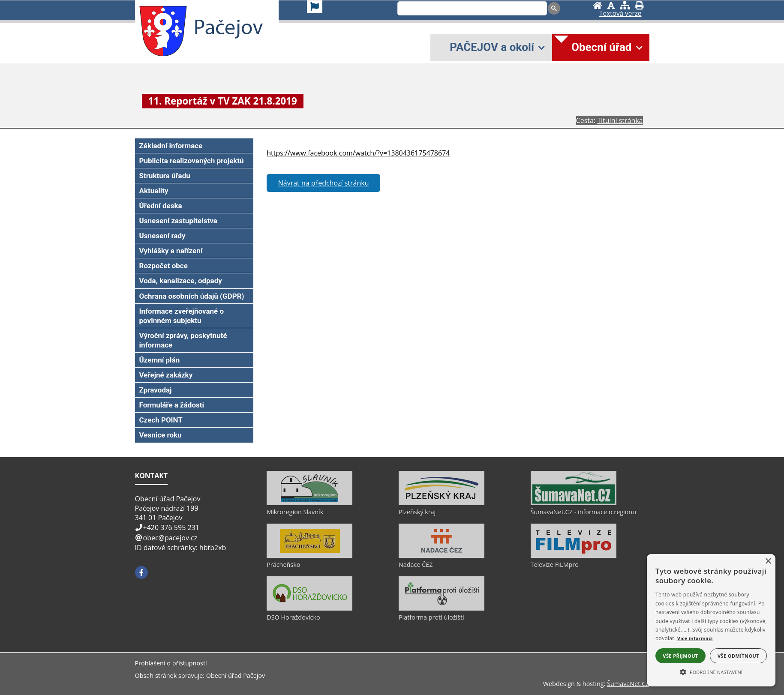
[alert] (711, 620)
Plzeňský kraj (417, 512)
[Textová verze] (620, 14)
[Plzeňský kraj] (442, 503)
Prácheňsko (283, 565)
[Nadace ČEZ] (442, 556)
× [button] (768, 562)
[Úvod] (598, 5)
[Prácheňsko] (309, 556)
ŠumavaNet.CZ (628, 684)
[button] (711, 671)
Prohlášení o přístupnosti (171, 663)
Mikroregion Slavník (295, 512)
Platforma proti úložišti (431, 617)
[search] (471, 9)
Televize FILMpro (555, 565)
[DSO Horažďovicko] (309, 608)
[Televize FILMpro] (574, 556)
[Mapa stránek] (625, 5)
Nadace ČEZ (416, 565)
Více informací (695, 638)
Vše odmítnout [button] (738, 656)
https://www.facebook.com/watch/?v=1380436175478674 (358, 153)
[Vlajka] (315, 7)
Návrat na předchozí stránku (324, 183)
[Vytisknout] (639, 5)
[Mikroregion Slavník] (309, 503)
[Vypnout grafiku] (611, 5)
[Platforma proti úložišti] (442, 608)
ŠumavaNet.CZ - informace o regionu (583, 512)
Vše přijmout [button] (680, 656)
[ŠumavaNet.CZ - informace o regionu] (574, 503)
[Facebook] (141, 572)
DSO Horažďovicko (293, 617)
